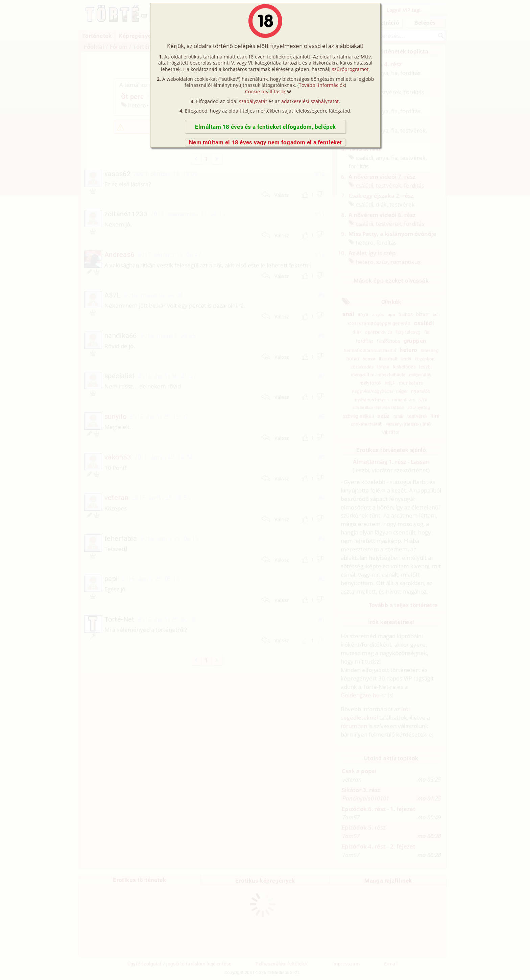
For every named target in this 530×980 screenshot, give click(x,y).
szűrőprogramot (350, 69)
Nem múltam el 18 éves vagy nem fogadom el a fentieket (266, 142)
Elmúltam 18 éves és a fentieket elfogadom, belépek (266, 127)
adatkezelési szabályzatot (310, 101)
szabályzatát (253, 101)
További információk (322, 85)
